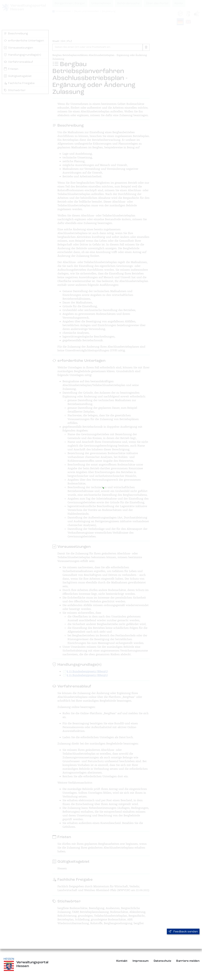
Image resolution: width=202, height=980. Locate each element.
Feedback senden (183, 932)
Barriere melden (188, 961)
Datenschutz (163, 961)
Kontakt (122, 961)
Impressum (141, 961)
